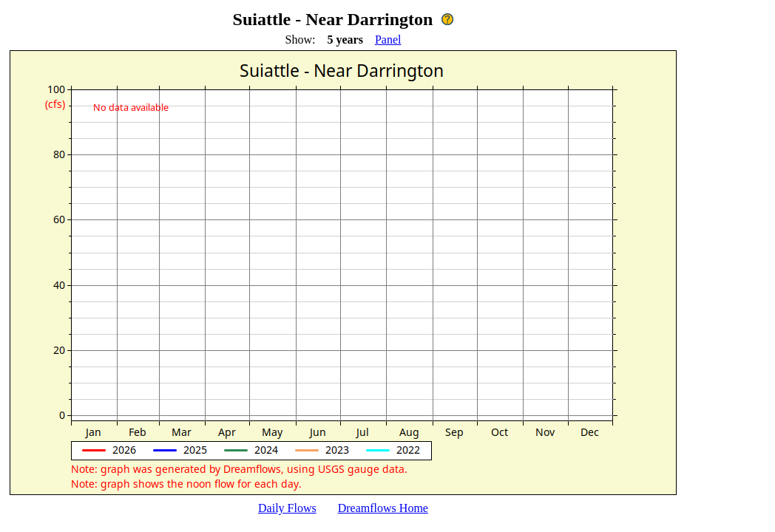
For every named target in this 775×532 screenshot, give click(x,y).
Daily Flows (287, 508)
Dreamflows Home (383, 508)
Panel (388, 40)
